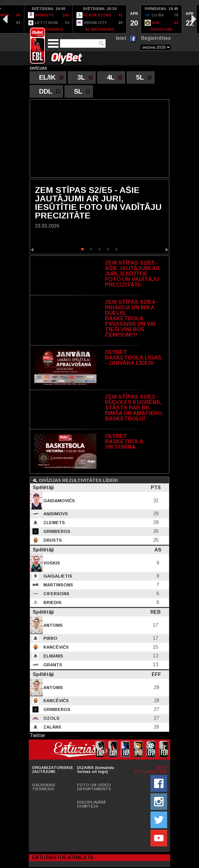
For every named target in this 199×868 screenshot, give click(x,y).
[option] (49, 19)
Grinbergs (56, 531)
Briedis (52, 602)
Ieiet (121, 38)
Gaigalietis (57, 576)
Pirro (50, 638)
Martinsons (58, 585)
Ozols (51, 718)
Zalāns (52, 727)
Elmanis (53, 656)
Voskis (51, 563)
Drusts (52, 540)
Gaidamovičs (59, 501)
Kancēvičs (56, 647)
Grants (52, 665)
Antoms (52, 625)
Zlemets (54, 523)
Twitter (37, 735)
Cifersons (56, 594)
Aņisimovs (55, 514)
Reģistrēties (156, 38)
